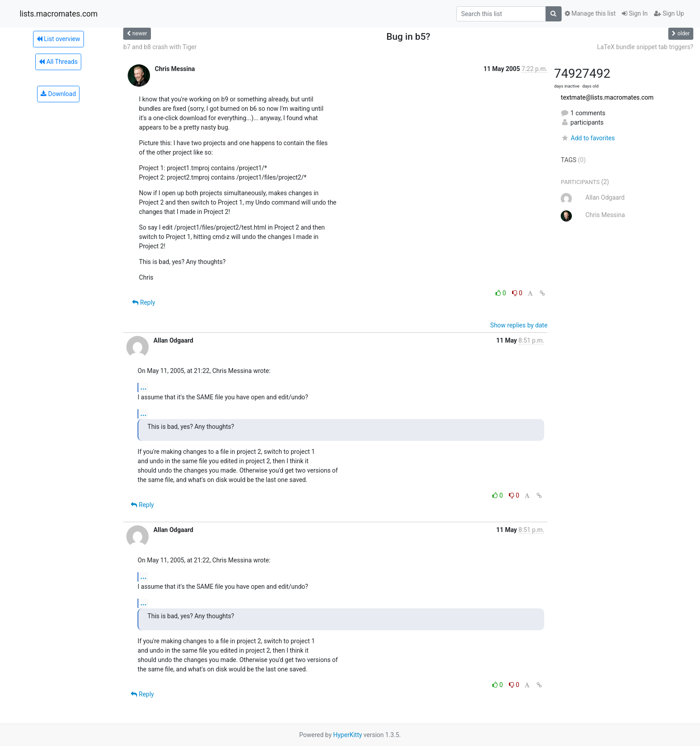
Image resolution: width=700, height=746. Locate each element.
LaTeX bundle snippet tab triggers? (645, 47)
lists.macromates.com (59, 14)
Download (58, 94)
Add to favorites (588, 138)
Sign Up (669, 13)
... (143, 387)
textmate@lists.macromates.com (607, 97)
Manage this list (590, 13)
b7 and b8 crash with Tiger (160, 47)
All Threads (58, 62)
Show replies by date (519, 325)
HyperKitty (348, 735)
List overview (58, 39)
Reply (144, 302)
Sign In (635, 13)
